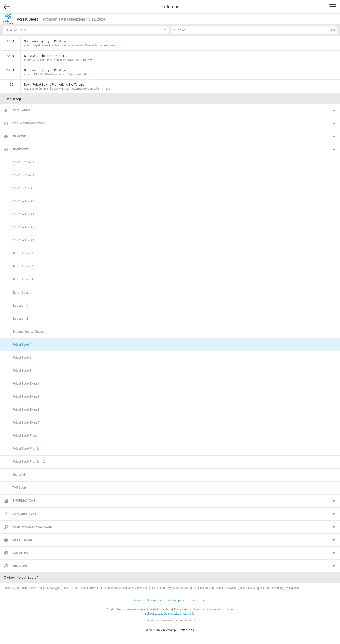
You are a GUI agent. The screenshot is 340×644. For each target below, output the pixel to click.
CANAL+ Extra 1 (23, 162)
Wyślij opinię (176, 600)
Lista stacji (199, 600)
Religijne (20, 566)
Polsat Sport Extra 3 (26, 410)
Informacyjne (24, 501)
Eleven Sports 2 (23, 266)
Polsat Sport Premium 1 (29, 449)
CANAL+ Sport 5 (23, 240)
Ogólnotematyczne (28, 123)
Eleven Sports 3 (23, 279)
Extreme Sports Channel (29, 331)
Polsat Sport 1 (22, 344)
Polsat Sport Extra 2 (26, 396)
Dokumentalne (24, 514)
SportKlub (19, 475)
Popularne (21, 110)
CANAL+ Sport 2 (23, 201)
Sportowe (20, 149)
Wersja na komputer (148, 600)
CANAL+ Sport (22, 188)
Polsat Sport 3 (22, 370)
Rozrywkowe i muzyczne (32, 527)
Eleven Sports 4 (23, 292)
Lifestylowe (22, 540)
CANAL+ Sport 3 (23, 214)
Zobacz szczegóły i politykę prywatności (170, 614)
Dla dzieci (20, 553)
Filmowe (19, 136)
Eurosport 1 (20, 305)
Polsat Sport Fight (25, 436)
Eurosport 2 (20, 318)
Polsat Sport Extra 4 (26, 423)
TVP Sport (19, 488)
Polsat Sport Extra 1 (26, 383)
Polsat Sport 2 (22, 357)
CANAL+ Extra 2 (23, 175)
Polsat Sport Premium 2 (29, 462)
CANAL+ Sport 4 (23, 227)
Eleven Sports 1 (23, 253)
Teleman (171, 7)
